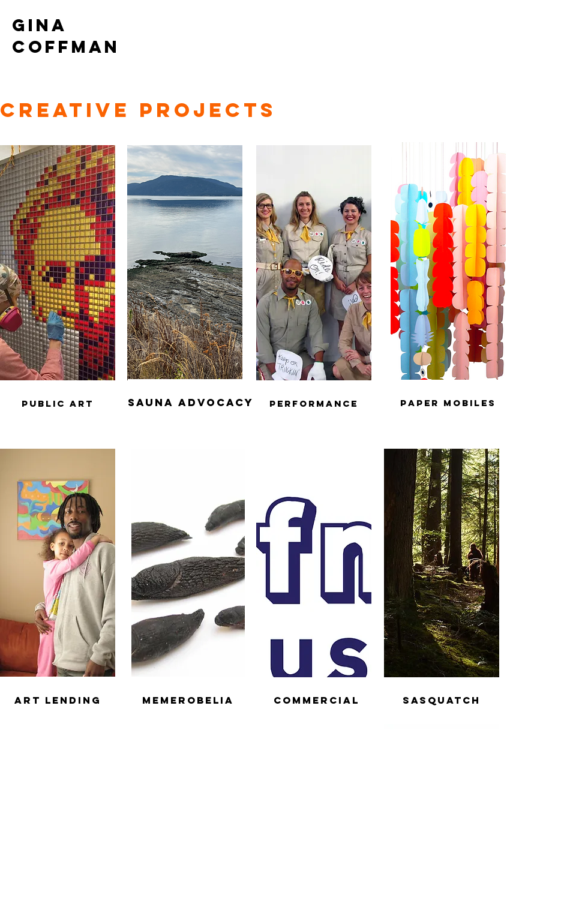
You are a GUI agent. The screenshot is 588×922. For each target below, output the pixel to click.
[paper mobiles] (448, 403)
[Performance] (314, 404)
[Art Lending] (58, 700)
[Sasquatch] (442, 701)
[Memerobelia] (188, 700)
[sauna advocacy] (191, 403)
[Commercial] (316, 701)
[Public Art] (58, 404)
